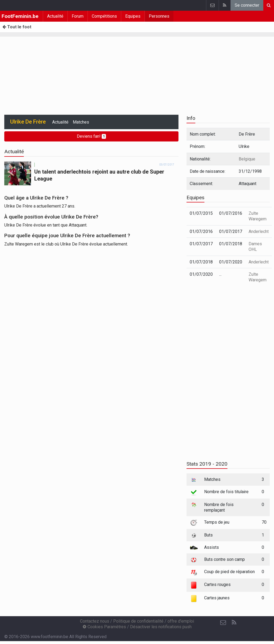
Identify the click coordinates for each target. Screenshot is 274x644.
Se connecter (247, 5)
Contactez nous (95, 621)
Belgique (247, 159)
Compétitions (104, 16)
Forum (78, 16)
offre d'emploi (181, 621)
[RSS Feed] (234, 623)
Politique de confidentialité (138, 621)
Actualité (55, 16)
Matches (81, 122)
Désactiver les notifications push (161, 627)
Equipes (133, 16)
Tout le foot (17, 27)
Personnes (159, 16)
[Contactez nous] (223, 623)
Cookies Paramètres (104, 627)
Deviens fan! (92, 136)
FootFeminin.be (20, 16)
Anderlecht (259, 231)
